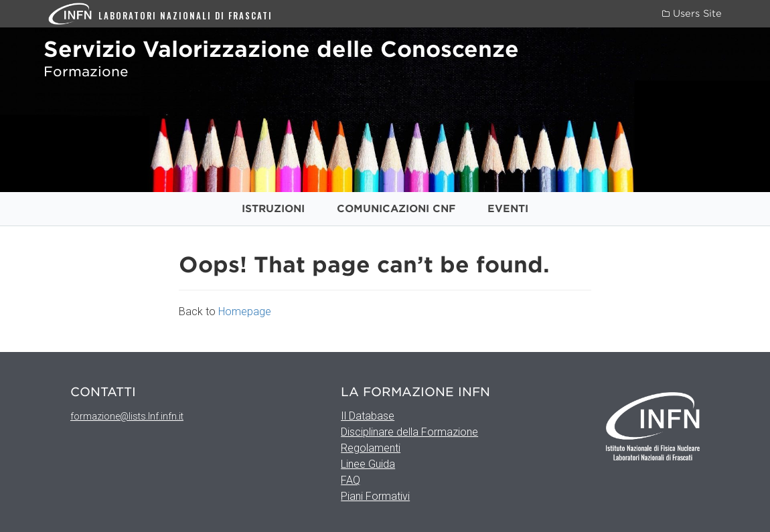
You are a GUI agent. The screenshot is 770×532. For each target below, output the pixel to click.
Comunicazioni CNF (396, 209)
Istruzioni (273, 209)
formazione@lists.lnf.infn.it (127, 416)
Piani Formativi (375, 496)
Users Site (692, 13)
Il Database (368, 416)
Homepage (245, 312)
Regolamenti (371, 448)
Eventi (508, 209)
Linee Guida (368, 464)
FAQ (351, 480)
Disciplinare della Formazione (409, 432)
